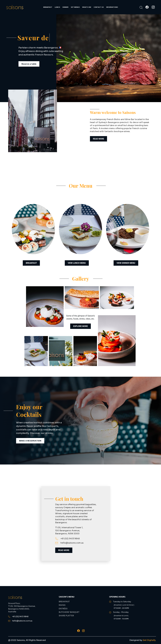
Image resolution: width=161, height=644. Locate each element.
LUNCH (57, 7)
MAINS (62, 605)
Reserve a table (29, 64)
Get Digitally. (149, 640)
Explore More (80, 326)
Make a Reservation (30, 441)
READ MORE (99, 139)
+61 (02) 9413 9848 (67, 539)
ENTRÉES (63, 609)
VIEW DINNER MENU (126, 263)
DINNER (65, 7)
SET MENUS (75, 7)
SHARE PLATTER (66, 616)
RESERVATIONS (112, 7)
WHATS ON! (87, 7)
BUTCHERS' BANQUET (69, 612)
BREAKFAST (48, 7)
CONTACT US (99, 7)
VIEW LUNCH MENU (77, 263)
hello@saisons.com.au (69, 543)
